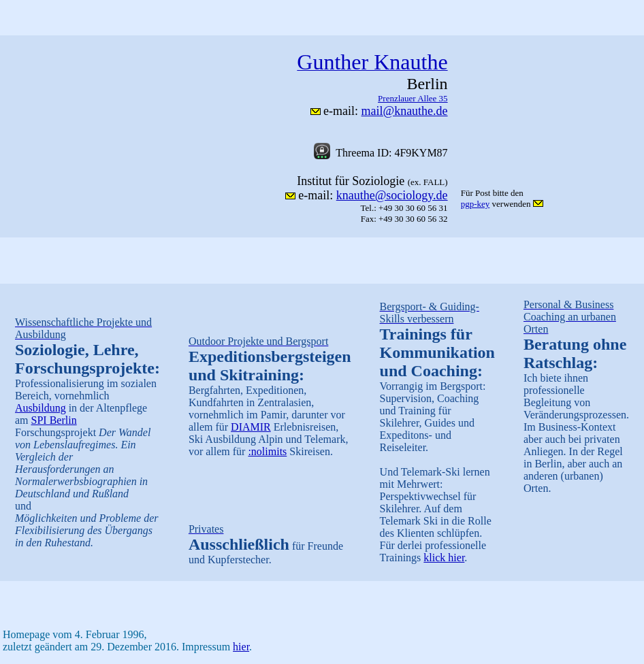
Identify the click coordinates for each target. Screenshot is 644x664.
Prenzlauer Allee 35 (413, 98)
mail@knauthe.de (405, 111)
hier (241, 647)
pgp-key (476, 204)
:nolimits (267, 451)
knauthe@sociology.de (392, 195)
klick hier (444, 558)
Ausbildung (41, 408)
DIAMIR (251, 427)
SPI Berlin (54, 420)
